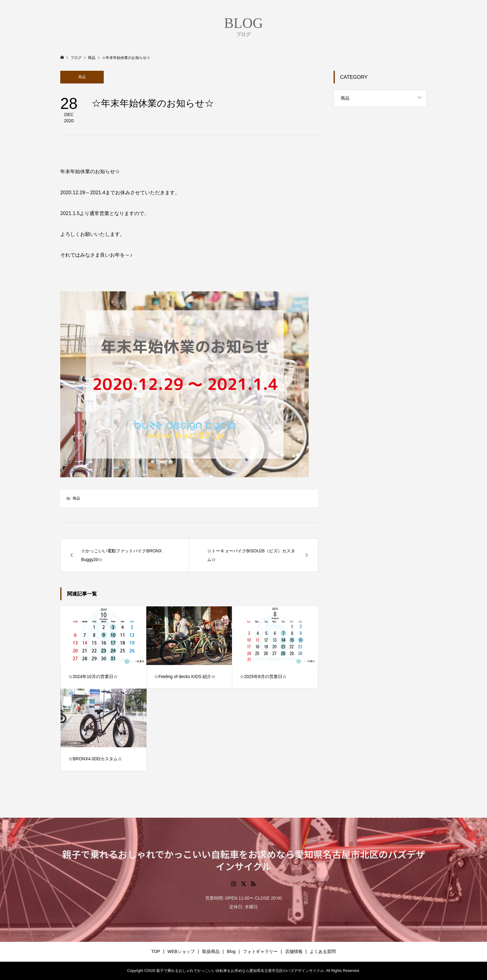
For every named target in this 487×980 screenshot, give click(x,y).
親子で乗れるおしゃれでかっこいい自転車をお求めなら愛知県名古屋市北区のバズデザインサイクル (244, 860)
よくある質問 (323, 951)
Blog (231, 951)
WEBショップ (181, 951)
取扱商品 (211, 951)
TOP (156, 951)
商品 (82, 77)
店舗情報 (294, 951)
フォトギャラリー (260, 951)
